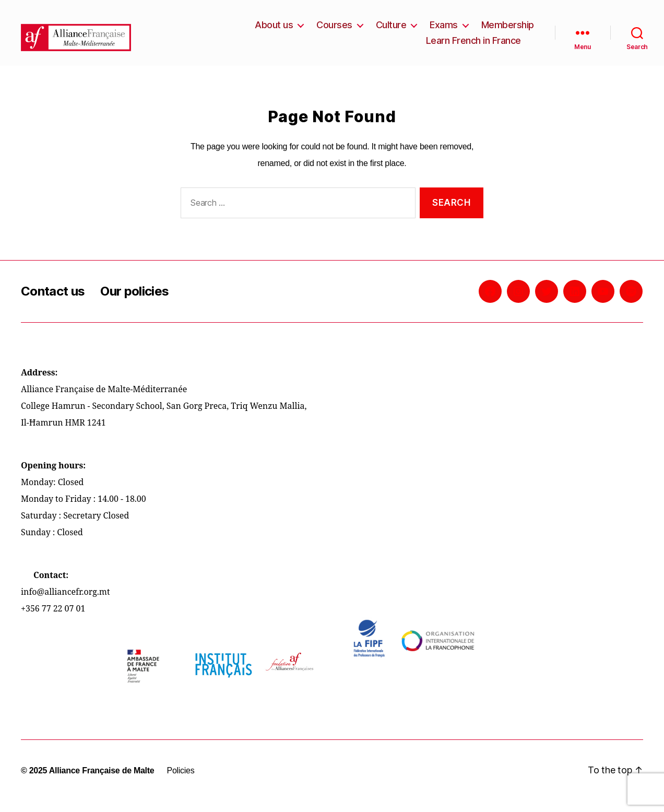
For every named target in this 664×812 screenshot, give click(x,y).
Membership (508, 30)
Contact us (53, 302)
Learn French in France (473, 46)
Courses (334, 30)
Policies (180, 781)
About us (274, 30)
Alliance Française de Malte (102, 781)
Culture (391, 30)
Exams (444, 30)
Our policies (134, 302)
